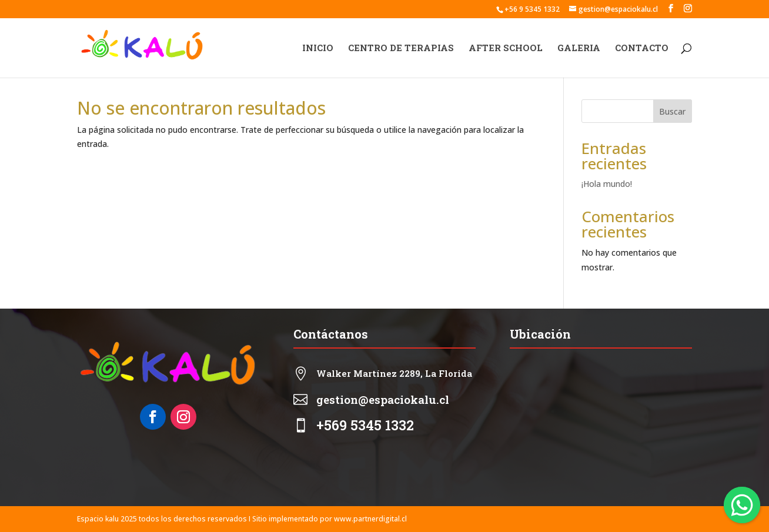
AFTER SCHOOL (506, 48)
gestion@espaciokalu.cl (383, 399)
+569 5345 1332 (365, 425)
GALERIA (579, 48)
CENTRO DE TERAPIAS (401, 48)
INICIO (318, 48)
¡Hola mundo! (607, 184)
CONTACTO (642, 48)
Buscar (672, 111)
